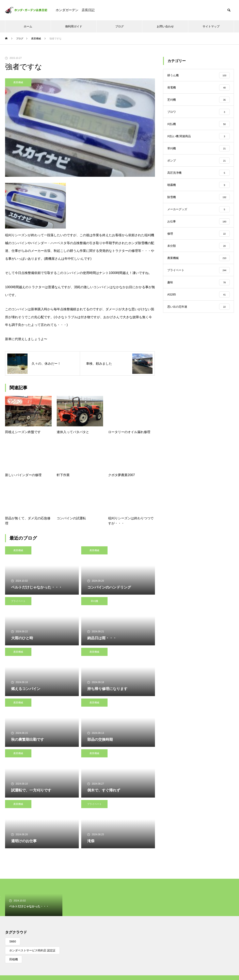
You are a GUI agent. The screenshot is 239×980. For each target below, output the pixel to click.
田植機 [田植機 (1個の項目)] (14, 959)
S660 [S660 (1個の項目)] (13, 941)
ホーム (28, 26)
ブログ (119, 26)
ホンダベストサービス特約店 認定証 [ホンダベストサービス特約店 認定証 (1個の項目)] (32, 950)
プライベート (18, 601)
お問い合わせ (165, 26)
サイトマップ (211, 26)
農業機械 (18, 82)
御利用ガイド (74, 26)
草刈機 (94, 601)
